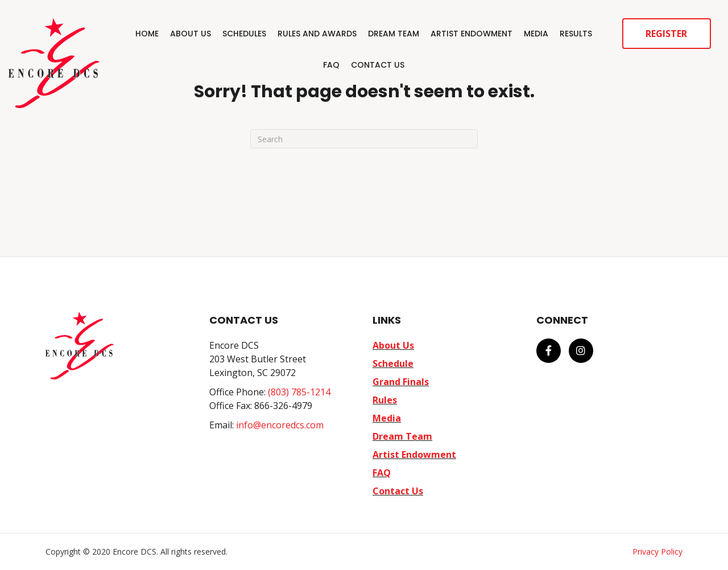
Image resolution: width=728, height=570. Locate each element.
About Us (191, 34)
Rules (385, 400)
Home (147, 34)
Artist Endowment (471, 34)
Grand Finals (401, 382)
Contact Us (378, 65)
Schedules (244, 34)
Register (666, 34)
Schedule (393, 364)
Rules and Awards (317, 34)
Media (536, 34)
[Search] (364, 139)
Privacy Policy (657, 552)
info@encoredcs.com (280, 425)
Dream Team (394, 34)
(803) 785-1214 (299, 392)
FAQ (331, 65)
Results (576, 34)
